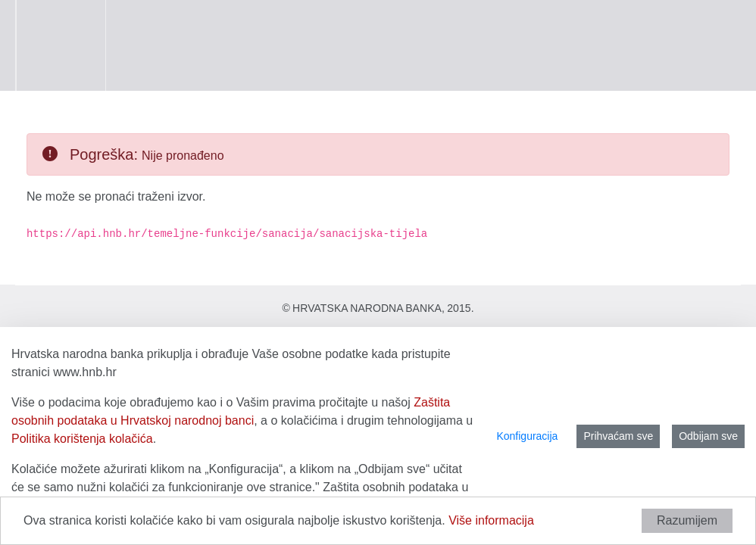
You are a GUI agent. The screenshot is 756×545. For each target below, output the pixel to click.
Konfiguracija (527, 436)
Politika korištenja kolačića (82, 439)
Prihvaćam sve (618, 436)
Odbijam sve (708, 436)
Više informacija (491, 520)
